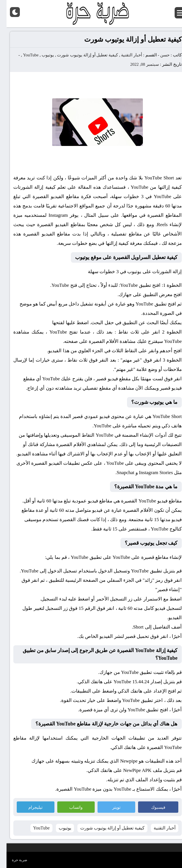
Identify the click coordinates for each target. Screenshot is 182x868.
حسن (158, 55)
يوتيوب (41, 55)
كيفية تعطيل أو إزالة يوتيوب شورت (81, 55)
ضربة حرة (13, 860)
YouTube (24, 55)
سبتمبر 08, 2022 (138, 64)
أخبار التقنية (125, 55)
